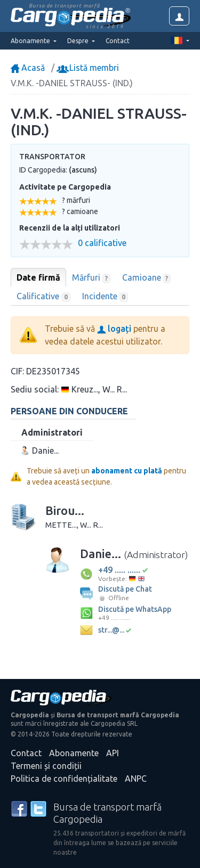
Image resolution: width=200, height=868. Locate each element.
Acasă (28, 68)
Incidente (105, 297)
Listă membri (89, 68)
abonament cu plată (127, 471)
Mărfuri (91, 278)
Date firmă (38, 277)
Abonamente (74, 753)
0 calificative (102, 243)
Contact (118, 41)
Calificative (43, 297)
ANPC (136, 779)
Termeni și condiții (46, 766)
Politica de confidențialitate (64, 779)
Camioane (147, 278)
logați (114, 329)
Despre (79, 41)
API (113, 753)
